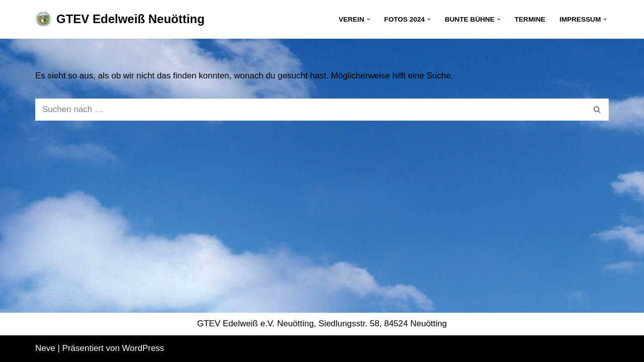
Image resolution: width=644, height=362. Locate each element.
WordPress (143, 348)
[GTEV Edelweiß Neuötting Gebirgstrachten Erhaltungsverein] (120, 19)
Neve (45, 348)
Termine (530, 19)
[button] (369, 19)
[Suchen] (311, 110)
